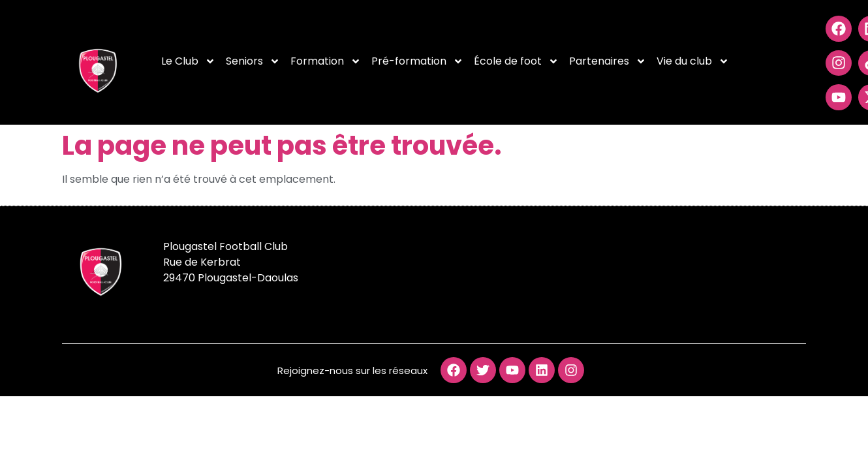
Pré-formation (417, 61)
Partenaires (608, 61)
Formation (326, 61)
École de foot (516, 61)
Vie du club (693, 61)
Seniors (253, 61)
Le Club (188, 61)
